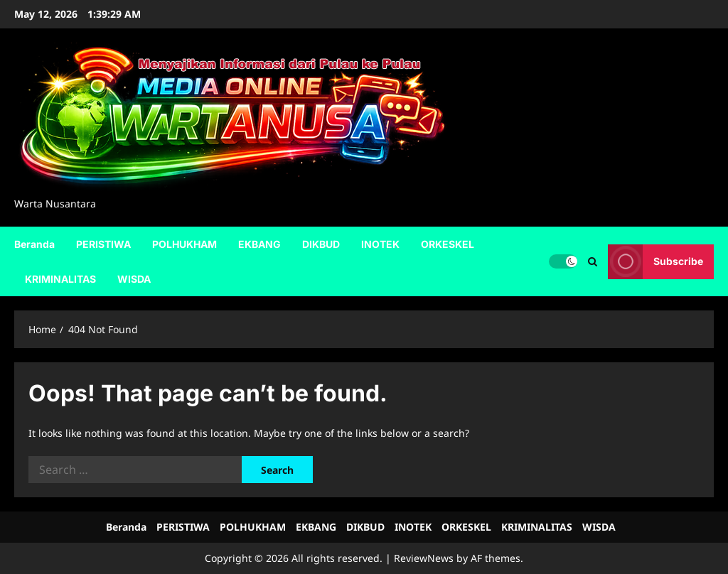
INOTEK (380, 244)
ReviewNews (424, 558)
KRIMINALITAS (60, 279)
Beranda (34, 244)
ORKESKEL (448, 244)
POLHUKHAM (184, 244)
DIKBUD (321, 244)
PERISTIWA (103, 244)
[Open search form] (593, 261)
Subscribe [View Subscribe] (655, 261)
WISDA (134, 279)
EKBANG (259, 244)
